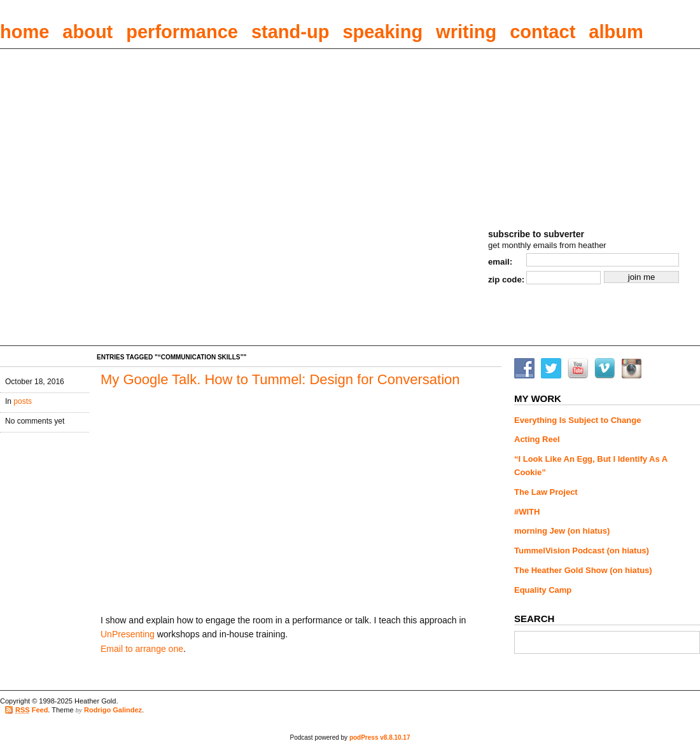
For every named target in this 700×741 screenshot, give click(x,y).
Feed (31, 710)
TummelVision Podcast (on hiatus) (582, 551)
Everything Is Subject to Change (577, 420)
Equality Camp (543, 590)
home (24, 32)
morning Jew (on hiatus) (562, 531)
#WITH (527, 512)
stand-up (290, 32)
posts (23, 401)
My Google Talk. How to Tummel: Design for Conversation (280, 379)
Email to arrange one (142, 649)
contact (542, 32)
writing (466, 32)
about (87, 32)
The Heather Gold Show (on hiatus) (583, 570)
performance (182, 32)
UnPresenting (128, 634)
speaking (382, 32)
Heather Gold (559, 81)
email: (500, 262)
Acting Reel (537, 439)
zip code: (506, 280)
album (616, 32)
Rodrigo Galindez (113, 710)
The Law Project (546, 492)
